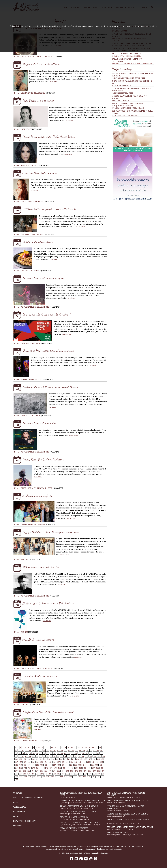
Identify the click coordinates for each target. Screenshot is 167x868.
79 (102, 753)
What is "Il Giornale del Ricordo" (29, 798)
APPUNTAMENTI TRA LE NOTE (35, 307)
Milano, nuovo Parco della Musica (41, 567)
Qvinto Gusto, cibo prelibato (38, 242)
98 (79, 756)
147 (102, 762)
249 (93, 777)
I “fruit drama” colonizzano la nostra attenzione (130, 808)
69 (65, 753)
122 (86, 759)
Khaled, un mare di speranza (133, 55)
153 (37, 765)
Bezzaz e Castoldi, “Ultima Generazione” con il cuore (51, 532)
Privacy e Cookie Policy (24, 821)
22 (79, 747)
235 (30, 777)
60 (34, 753)
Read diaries (19, 812)
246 (80, 777)
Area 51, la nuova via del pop (38, 640)
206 (85, 771)
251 (102, 777)
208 (94, 771)
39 (48, 750)
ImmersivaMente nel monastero (40, 676)
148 (16, 765)
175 (42, 768)
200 (59, 771)
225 (77, 774)
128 (21, 762)
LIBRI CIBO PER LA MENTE (33, 93)
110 (37, 759)
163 (80, 765)
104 (103, 756)
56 (19, 753)
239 (48, 777)
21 (75, 747)
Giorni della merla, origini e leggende (83, 813)
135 (50, 762)
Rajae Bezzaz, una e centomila (38, 100)
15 (55, 747)
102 (95, 756)
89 (48, 756)
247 (84, 777)
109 (33, 759)
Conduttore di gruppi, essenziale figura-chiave (130, 828)
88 (44, 756)
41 (55, 750)
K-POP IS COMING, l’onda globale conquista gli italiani (127, 105)
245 (75, 777)
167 (97, 765)
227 (85, 774)
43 (62, 750)
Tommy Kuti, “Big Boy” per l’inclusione (43, 459)
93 (61, 756)
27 (96, 747)
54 (101, 750)
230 (99, 774)
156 (50, 765)
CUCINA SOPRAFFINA (31, 271)
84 (30, 756)
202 (67, 771)
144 (88, 762)
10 (39, 747)
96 (72, 756)
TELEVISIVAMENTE (30, 165)
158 (59, 765)
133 (41, 762)
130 (29, 762)
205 (81, 771)
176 (46, 768)
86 (37, 756)
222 (63, 774)
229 (94, 774)
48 (80, 750)
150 (25, 765)
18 (65, 747)
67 (58, 753)
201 (63, 771)
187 (93, 768)
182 (72, 768)
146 (97, 762)
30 (16, 750)
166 (92, 765)
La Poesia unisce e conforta (37, 496)
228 (90, 774)
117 (65, 759)
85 (33, 756)
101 (91, 756)
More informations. (149, 26)
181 (68, 768)
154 (42, 765)
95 (69, 756)
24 (86, 747)
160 (67, 765)
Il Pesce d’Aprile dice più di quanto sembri (130, 815)
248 (89, 777)
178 (55, 768)
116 (61, 759)
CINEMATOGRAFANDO (31, 343)
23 (82, 747)
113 (49, 759)
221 (59, 774)
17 (62, 747)
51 (91, 750)
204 (76, 771)
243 (66, 777)
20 (72, 747)
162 (75, 765)
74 (83, 753)
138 (63, 762)
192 (24, 771)
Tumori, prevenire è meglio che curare (83, 807)
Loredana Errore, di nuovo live (39, 423)
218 (46, 774)
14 (52, 747)
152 (33, 765)
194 (33, 771)
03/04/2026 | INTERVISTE (121, 85)
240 (52, 777)
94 (65, 756)
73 (80, 753)
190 (16, 771)
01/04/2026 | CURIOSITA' (121, 100)
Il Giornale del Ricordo (32, 847)
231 (103, 774)
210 (103, 771)
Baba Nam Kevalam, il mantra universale (83, 824)
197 (46, 771)
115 (57, 759)
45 (69, 750)
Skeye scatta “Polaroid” (130, 834)
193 (29, 771)
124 (94, 759)
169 (16, 768)
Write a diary (20, 807)
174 (38, 768)
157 (54, 765)
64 (48, 753)
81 (19, 756)
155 (46, 765)
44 (66, 750)
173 (33, 768)
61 (37, 753)
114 (53, 759)
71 (72, 753)
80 (16, 756)
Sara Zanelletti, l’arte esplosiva (39, 173)
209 (99, 771)
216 (37, 774)
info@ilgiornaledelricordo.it (99, 847)
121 (81, 759)
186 (89, 768)
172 (29, 768)
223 (68, 774)
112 (45, 759)
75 (87, 753)
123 (90, 759)
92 (58, 756)
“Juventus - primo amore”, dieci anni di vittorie (83, 802)
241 (57, 777)
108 (29, 759)
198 (50, 771)
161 (71, 765)
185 (85, 768)
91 (54, 756)
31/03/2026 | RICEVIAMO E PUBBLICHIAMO (128, 108)
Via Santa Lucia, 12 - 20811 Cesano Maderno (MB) (58, 847)
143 (84, 762)
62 (40, 753)
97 (76, 756)
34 (30, 750)
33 (26, 750)
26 (93, 747)
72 (76, 753)
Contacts (18, 793)
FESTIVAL (25, 560)
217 (42, 774)
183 (76, 768)
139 (67, 762)
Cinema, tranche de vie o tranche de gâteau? (47, 314)
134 (46, 762)
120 (77, 759)
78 (98, 753)
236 (34, 777)
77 (94, 753)
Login (16, 816)
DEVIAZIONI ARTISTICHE (32, 202)
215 (33, 774)
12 (45, 747)
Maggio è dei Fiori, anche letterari (41, 64)
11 (42, 747)
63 (44, 753)
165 (88, 765)
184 (81, 768)
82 (23, 756)
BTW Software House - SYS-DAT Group (76, 853)
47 (77, 750)
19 (68, 747)
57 (23, 753)
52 (94, 750)
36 (37, 750)
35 (33, 750)
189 (102, 768)
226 (81, 774)
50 (87, 750)
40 (51, 750)
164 (84, 765)
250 (98, 777)
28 (100, 747)
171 (25, 768)
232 (16, 777)
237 (39, 777)
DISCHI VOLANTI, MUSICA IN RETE (37, 57)
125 (98, 759)
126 (103, 759)
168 (101, 765)
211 (16, 774)
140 (71, 762)
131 (33, 762)
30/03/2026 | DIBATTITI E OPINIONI (125, 115)
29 (103, 747)
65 (51, 753)
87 (40, 756)
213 (24, 774)
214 (29, 774)
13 (49, 747)
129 (25, 762)
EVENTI (24, 632)
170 (21, 768)
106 (21, 759)
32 (23, 750)
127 (16, 762)
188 (98, 768)
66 (55, 753)
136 (54, 762)
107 (25, 759)
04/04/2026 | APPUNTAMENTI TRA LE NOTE (128, 78)
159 (63, 765)
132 (37, 762)
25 (89, 747)
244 (70, 777)
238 (43, 777)
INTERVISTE (26, 129)
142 (80, 762)
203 (72, 771)
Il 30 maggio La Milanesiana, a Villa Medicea (48, 603)
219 (50, 774)
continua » (54, 82)
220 (54, 774)
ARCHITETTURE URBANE (32, 234)
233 (21, 777)
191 (20, 771)
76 (91, 753)
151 (29, 765)
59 (30, 753)
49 (84, 750)
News (17, 57)
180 (64, 768)
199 (54, 771)
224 (72, 774)
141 (76, 762)
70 (69, 753)
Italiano (17, 826)
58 (27, 753)
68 (62, 753)
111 (41, 759)
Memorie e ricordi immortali (83, 829)
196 (41, 771)
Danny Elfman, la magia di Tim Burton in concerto (130, 795)
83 (26, 756)
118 (69, 759)
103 (99, 756)
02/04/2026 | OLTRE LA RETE (122, 93)
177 (51, 768)
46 (73, 750)
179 (60, 768)
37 (40, 750)
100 (87, 756)
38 (44, 750)
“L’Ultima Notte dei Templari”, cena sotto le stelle (49, 209)
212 (20, 774)
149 (21, 765)
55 (16, 753)
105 (16, 759)
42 (58, 750)
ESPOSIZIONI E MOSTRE (32, 379)
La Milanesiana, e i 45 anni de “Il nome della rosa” (51, 387)
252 (16, 780)
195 (37, 771)
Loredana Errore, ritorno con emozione (43, 278)
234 (25, 777)
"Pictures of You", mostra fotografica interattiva (48, 351)
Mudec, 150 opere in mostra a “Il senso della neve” (83, 795)
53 (98, 750)
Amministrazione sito (100, 853)
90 (51, 756)
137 (59, 762)
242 (61, 777)
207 (90, 771)
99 (83, 756)
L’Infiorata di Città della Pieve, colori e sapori (48, 712)
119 (73, 759)
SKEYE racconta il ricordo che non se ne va (130, 802)
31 (19, 750)
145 (93, 762)
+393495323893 (82, 847)
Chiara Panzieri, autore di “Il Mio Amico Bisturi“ (49, 137)
